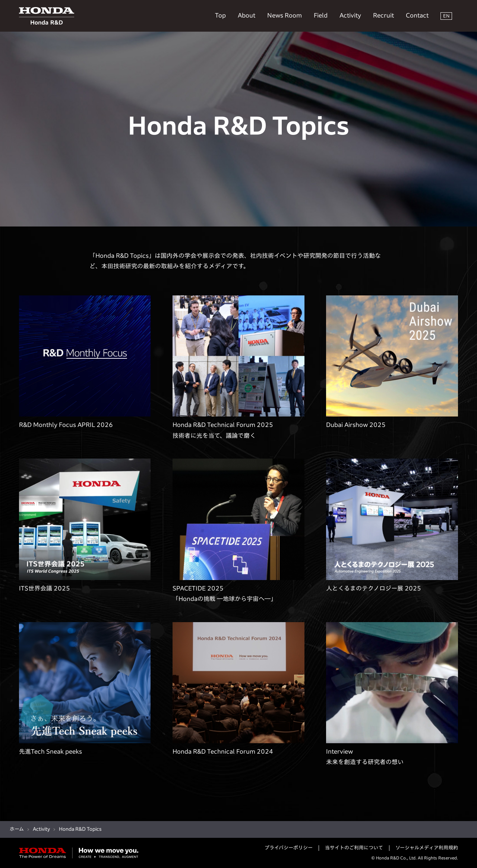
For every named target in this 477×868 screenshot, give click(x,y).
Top (220, 15)
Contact (417, 15)
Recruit (383, 15)
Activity (350, 15)
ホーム (17, 829)
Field (321, 15)
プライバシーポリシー (289, 848)
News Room (285, 15)
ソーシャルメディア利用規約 (427, 848)
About (247, 15)
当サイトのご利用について (354, 848)
